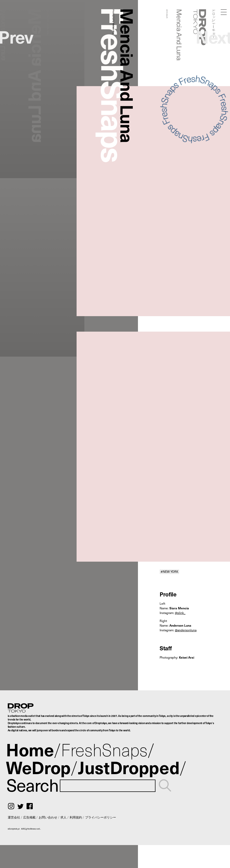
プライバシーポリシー (101, 817)
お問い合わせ (48, 817)
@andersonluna (186, 630)
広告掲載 (29, 817)
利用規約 (76, 817)
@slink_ (180, 613)
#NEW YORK (170, 572)
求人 (63, 817)
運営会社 (14, 817)
